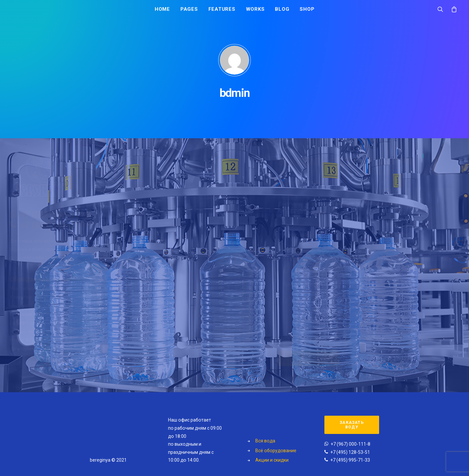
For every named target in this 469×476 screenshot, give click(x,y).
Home (162, 12)
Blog (282, 12)
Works (255, 12)
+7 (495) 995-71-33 (87, 225)
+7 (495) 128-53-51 (350, 452)
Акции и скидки (272, 460)
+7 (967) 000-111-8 (87, 215)
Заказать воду (352, 425)
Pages (189, 12)
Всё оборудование (276, 451)
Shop (307, 12)
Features (222, 12)
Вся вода (265, 441)
